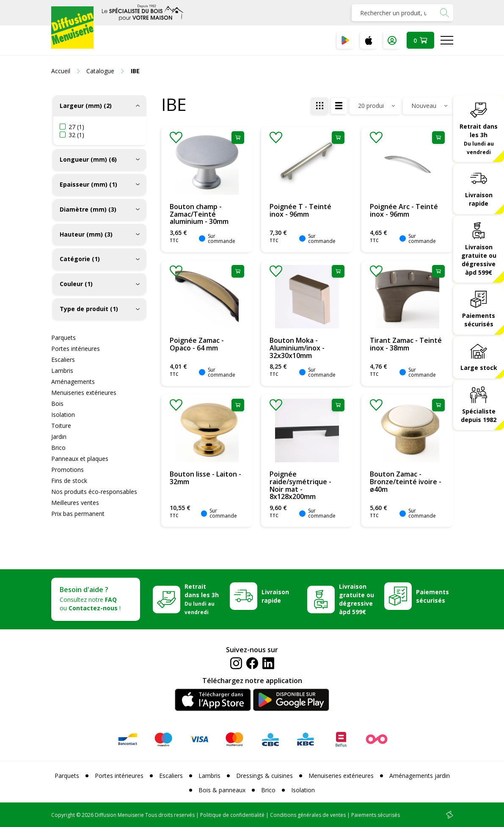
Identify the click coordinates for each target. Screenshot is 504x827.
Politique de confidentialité (232, 815)
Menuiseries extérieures (84, 393)
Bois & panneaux (222, 790)
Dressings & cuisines (264, 776)
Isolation (63, 415)
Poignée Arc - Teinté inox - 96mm (404, 210)
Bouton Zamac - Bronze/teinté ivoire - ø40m (406, 481)
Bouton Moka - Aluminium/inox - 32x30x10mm (297, 348)
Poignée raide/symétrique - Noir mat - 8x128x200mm (300, 485)
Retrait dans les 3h (479, 139)
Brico (58, 448)
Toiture (61, 426)
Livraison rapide (479, 199)
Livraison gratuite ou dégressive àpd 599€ (479, 260)
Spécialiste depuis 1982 (479, 415)
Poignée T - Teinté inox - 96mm (300, 210)
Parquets (63, 338)
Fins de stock (69, 481)
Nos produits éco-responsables (94, 492)
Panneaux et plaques (80, 459)
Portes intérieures (76, 349)
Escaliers (63, 360)
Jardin (59, 437)
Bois (57, 404)
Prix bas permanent (78, 514)
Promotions (67, 470)
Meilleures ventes (75, 503)
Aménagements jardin (420, 776)
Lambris (62, 371)
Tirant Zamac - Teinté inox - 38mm (406, 344)
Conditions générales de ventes (308, 815)
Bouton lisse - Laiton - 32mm (205, 478)
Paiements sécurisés (479, 320)
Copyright (63, 815)
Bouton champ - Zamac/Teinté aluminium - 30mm (199, 214)
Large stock (479, 368)
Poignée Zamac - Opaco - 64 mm (197, 344)
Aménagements (73, 382)
